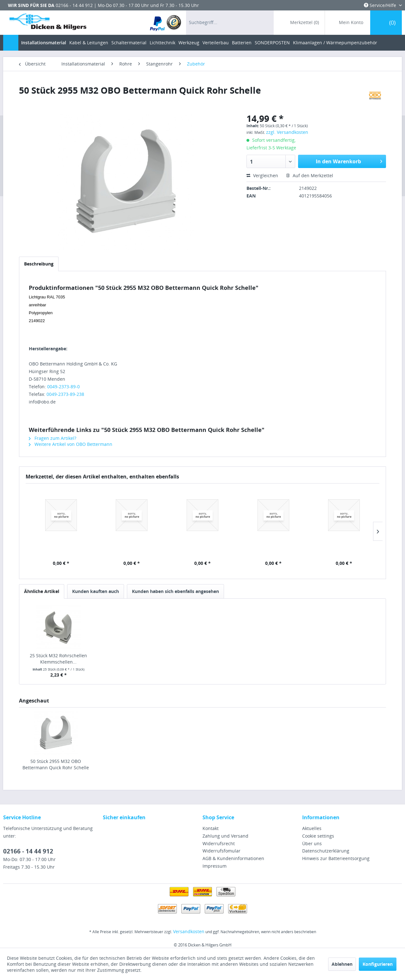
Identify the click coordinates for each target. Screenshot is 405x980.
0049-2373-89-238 (65, 394)
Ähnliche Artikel (42, 591)
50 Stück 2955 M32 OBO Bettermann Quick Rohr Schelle (56, 764)
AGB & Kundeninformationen (233, 858)
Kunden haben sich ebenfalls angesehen (175, 591)
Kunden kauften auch (96, 591)
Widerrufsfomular (221, 851)
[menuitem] (166, 23)
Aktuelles (312, 828)
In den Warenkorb (349, 161)
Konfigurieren (378, 964)
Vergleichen (262, 175)
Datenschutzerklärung (326, 851)
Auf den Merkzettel (310, 175)
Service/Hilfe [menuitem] (381, 5)
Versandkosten (189, 931)
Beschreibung (39, 264)
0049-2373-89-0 (63, 387)
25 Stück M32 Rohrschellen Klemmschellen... (58, 659)
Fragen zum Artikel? (53, 438)
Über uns (312, 843)
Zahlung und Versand (225, 836)
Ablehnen (342, 964)
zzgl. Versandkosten (287, 132)
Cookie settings (318, 836)
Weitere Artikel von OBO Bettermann (71, 444)
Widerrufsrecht (219, 843)
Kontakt (211, 828)
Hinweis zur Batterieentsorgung (336, 858)
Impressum (215, 866)
